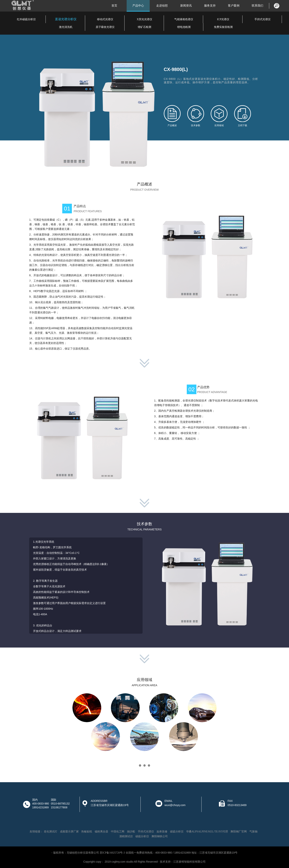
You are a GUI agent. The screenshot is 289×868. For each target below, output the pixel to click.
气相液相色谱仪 (184, 19)
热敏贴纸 (87, 832)
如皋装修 (162, 832)
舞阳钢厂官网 (239, 832)
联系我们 (257, 6)
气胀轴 (253, 832)
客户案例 (234, 6)
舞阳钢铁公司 (160, 836)
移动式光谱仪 (105, 19)
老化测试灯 (51, 832)
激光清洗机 (66, 27)
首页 (114, 6)
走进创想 (162, 6)
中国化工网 (118, 832)
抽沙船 (131, 832)
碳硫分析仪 (177, 832)
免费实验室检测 (223, 27)
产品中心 (138, 6)
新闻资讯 (186, 6)
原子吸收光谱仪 (105, 27)
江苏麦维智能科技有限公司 (189, 862)
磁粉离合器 (101, 832)
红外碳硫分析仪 (26, 19)
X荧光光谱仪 (144, 19)
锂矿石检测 (144, 27)
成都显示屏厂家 (69, 832)
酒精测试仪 (126, 836)
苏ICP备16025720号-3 (112, 853)
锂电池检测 (184, 27)
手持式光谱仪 (262, 19)
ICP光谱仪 (223, 19)
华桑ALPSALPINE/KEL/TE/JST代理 (207, 832)
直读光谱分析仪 (66, 19)
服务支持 (210, 6)
